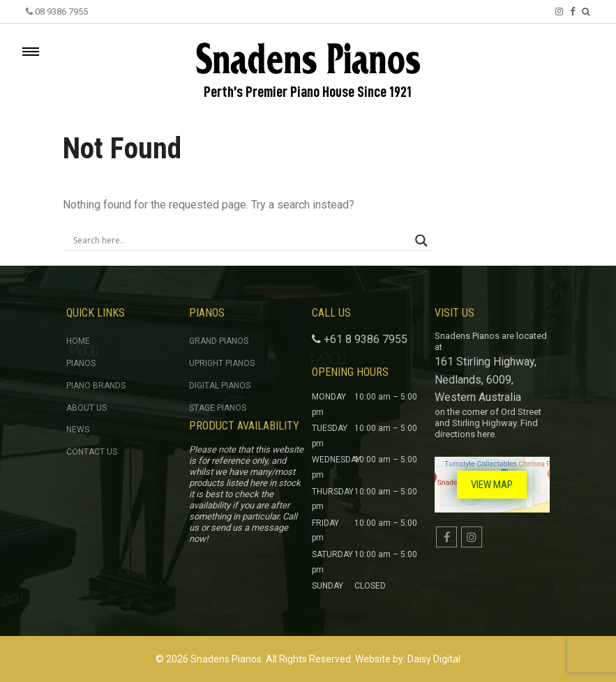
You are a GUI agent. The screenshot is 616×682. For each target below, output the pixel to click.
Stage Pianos (218, 408)
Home (78, 341)
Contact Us (92, 452)
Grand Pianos (219, 341)
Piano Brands (96, 386)
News (78, 430)
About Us (87, 408)
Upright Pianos (222, 363)
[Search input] (241, 241)
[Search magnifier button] (421, 241)
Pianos (81, 363)
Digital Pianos (220, 386)
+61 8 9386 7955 (366, 339)
